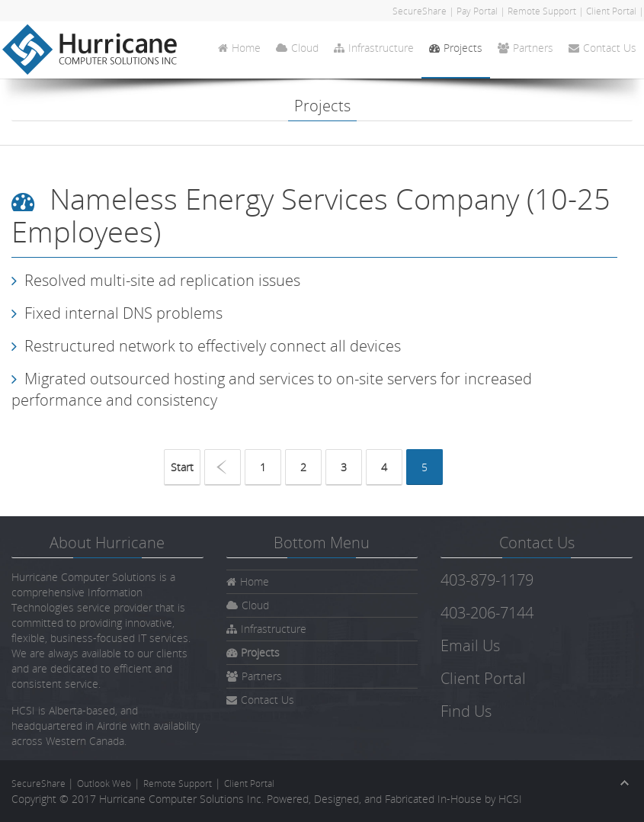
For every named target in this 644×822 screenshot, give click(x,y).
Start (182, 467)
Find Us (466, 711)
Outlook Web (104, 783)
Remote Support (542, 11)
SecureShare (421, 11)
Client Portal (611, 11)
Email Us (470, 645)
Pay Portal (477, 11)
